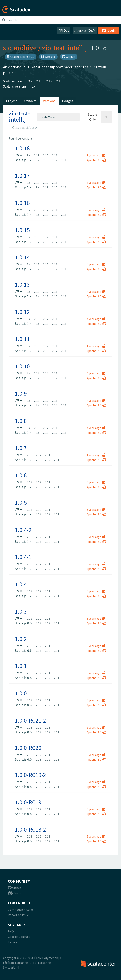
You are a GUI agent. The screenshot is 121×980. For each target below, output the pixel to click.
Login (109, 30)
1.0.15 (22, 230)
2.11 (59, 81)
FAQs (11, 931)
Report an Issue (18, 915)
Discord (16, 893)
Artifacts (30, 101)
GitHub (69, 57)
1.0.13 (22, 285)
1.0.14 (22, 257)
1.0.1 (21, 666)
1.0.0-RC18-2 (30, 829)
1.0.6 (21, 475)
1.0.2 (21, 639)
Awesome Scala (85, 30)
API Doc (64, 30)
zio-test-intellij (64, 48)
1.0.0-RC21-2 (30, 720)
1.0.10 (22, 366)
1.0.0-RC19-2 (30, 775)
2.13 (39, 81)
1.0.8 (21, 421)
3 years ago (96, 155)
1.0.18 (22, 148)
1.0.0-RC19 (28, 802)
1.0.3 (21, 611)
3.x (30, 81)
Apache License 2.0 (21, 57)
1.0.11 (22, 339)
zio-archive (20, 48)
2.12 (49, 81)
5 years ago (96, 482)
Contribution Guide (21, 910)
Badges (68, 101)
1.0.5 (21, 502)
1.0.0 (21, 693)
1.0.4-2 (23, 530)
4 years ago (96, 264)
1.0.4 (21, 584)
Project (11, 101)
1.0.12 (22, 312)
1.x (33, 86)
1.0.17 (22, 176)
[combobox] (58, 117)
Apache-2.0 (96, 160)
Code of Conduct (19, 937)
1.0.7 (21, 448)
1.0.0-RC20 (28, 748)
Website (48, 57)
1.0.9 (21, 393)
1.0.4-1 (23, 557)
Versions (49, 101)
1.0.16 (22, 203)
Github (15, 888)
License (13, 942)
